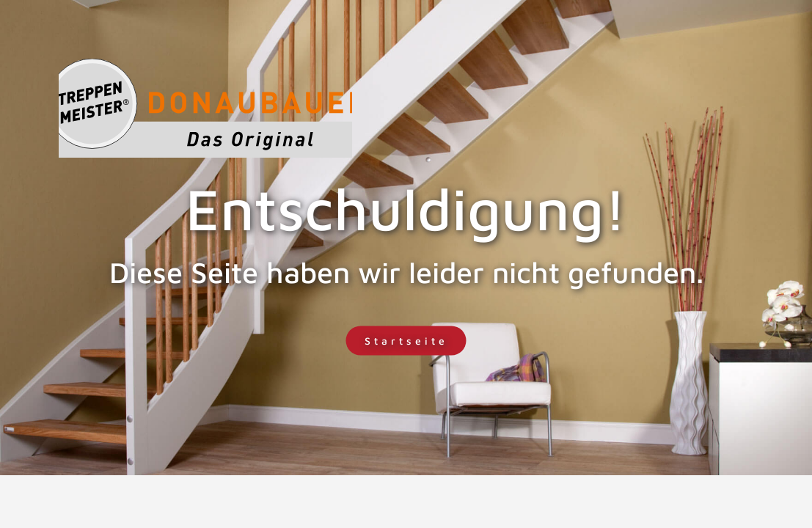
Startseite (406, 341)
